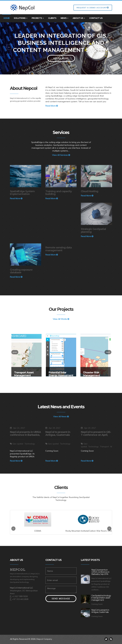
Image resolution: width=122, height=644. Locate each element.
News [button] (64, 18)
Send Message (61, 599)
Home (7, 18)
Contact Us (96, 18)
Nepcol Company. (45, 639)
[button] (9, 48)
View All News (61, 417)
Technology (30, 444)
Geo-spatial (18, 444)
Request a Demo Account (93, 7)
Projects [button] (38, 18)
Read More (52, 106)
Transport (106, 447)
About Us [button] (79, 18)
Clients (52, 18)
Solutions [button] (21, 18)
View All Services (61, 155)
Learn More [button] (61, 58)
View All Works (61, 319)
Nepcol (18, 570)
